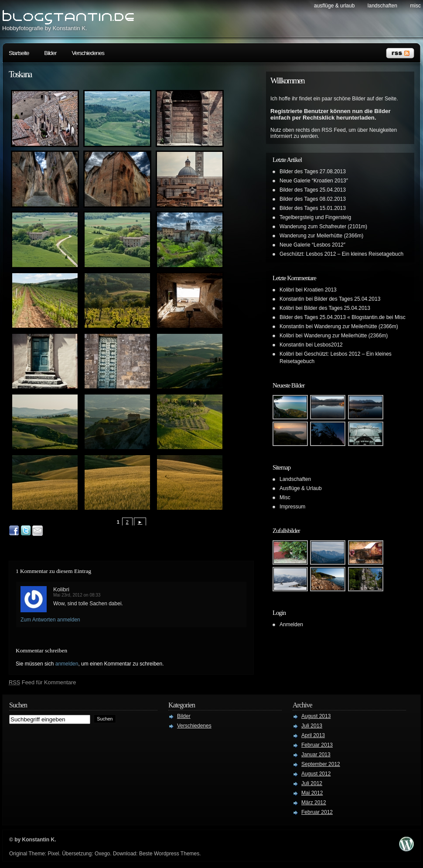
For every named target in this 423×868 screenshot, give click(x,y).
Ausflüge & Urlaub (334, 6)
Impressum (292, 507)
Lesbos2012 (328, 345)
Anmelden (291, 624)
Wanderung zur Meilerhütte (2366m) (321, 236)
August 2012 (316, 774)
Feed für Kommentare (42, 682)
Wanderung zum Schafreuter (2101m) (323, 226)
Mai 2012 (312, 793)
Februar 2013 (317, 745)
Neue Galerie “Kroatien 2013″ (314, 181)
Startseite (19, 53)
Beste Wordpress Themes (169, 854)
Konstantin (292, 299)
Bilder (50, 53)
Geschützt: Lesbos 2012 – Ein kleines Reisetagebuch (341, 254)
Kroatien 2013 (320, 290)
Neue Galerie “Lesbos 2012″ (312, 245)
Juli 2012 (312, 783)
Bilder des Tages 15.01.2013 (313, 208)
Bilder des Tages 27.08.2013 (313, 172)
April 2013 (313, 735)
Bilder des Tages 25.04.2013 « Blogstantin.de (332, 317)
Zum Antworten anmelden (50, 620)
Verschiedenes (88, 53)
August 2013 (316, 716)
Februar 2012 (317, 812)
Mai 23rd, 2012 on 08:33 (77, 595)
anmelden (67, 664)
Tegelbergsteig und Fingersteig (315, 217)
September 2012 (321, 764)
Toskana (20, 74)
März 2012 (314, 803)
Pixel (53, 854)
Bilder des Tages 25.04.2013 (313, 190)
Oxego (102, 854)
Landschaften (382, 6)
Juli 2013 (312, 726)
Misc (415, 6)
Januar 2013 (316, 755)
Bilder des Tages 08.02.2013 (313, 199)
